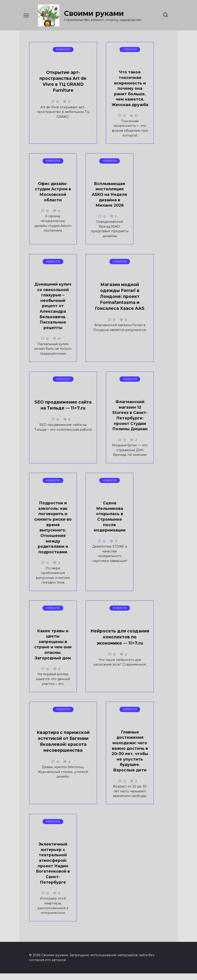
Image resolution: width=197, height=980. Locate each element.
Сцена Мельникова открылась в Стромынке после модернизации (148, 473)
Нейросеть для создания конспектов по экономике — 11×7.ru (98, 615)
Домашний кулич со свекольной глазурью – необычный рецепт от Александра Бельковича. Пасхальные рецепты (148, 227)
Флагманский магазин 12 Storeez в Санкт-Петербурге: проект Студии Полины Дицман (49, 478)
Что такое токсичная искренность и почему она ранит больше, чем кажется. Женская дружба (99, 95)
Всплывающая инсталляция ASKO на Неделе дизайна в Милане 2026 (98, 216)
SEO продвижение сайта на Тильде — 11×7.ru (103, 345)
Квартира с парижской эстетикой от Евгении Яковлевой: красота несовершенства (53, 732)
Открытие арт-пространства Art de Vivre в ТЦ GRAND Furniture (50, 88)
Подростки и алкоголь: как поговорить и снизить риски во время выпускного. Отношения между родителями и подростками (98, 483)
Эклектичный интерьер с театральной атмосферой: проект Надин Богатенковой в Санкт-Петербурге (49, 868)
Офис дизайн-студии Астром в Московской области (49, 213)
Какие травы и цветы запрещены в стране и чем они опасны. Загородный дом (49, 613)
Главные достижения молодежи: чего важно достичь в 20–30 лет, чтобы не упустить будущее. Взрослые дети (106, 739)
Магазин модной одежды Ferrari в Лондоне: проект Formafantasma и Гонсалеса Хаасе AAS (52, 354)
